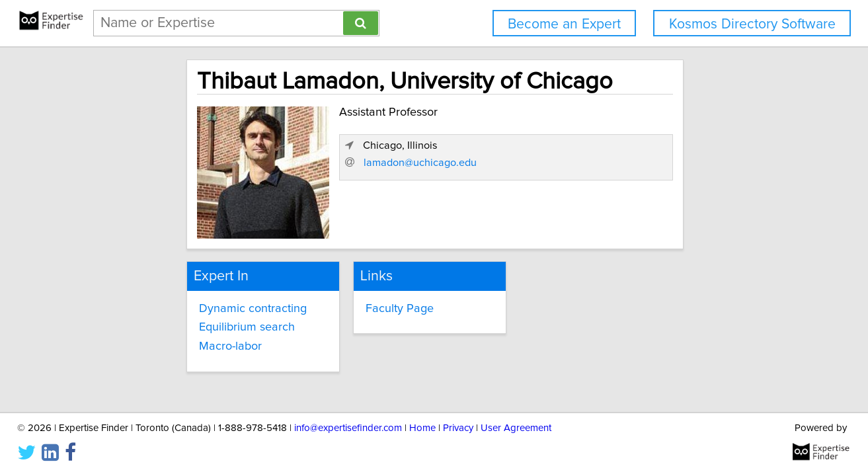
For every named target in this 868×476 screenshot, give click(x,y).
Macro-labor (230, 346)
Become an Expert (564, 24)
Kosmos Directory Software (752, 24)
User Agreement (516, 428)
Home (422, 428)
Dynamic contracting (253, 309)
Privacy (458, 428)
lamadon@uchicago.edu (420, 163)
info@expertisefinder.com (348, 428)
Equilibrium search (247, 327)
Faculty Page (400, 309)
